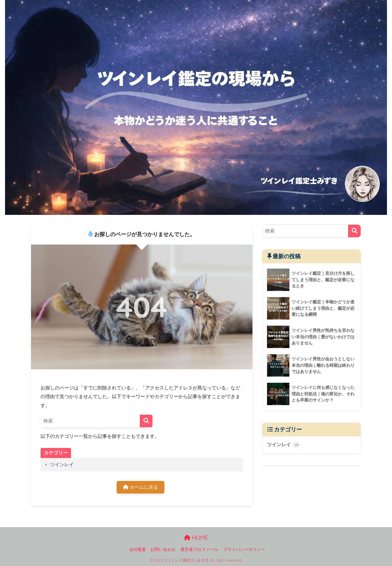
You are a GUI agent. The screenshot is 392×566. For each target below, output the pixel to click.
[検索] (146, 421)
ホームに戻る (141, 487)
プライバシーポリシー (244, 549)
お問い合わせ (163, 549)
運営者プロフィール (199, 549)
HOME (196, 538)
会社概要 (138, 549)
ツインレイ (62, 465)
